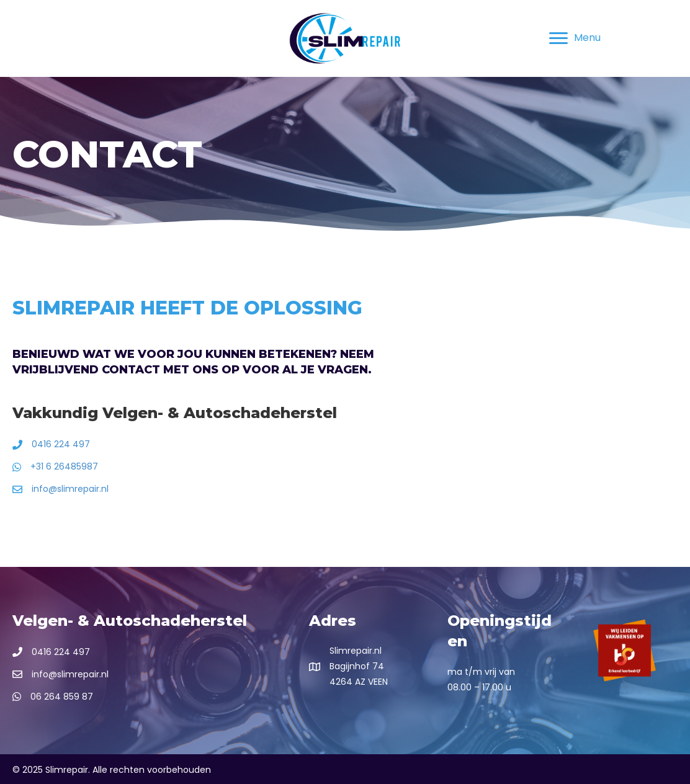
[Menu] (575, 38)
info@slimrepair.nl (70, 489)
